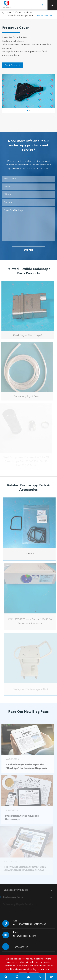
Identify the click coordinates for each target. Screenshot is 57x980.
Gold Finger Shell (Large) (26, 335)
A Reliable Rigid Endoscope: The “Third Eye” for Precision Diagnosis (25, 766)
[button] (27, 110)
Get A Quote (12, 65)
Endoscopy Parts (24, 13)
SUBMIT (28, 250)
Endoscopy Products (15, 890)
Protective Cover (45, 16)
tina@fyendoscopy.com (24, 936)
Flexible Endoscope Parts (21, 16)
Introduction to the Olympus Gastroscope (21, 818)
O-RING (31, 554)
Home (9, 13)
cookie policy (30, 969)
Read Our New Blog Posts (28, 712)
